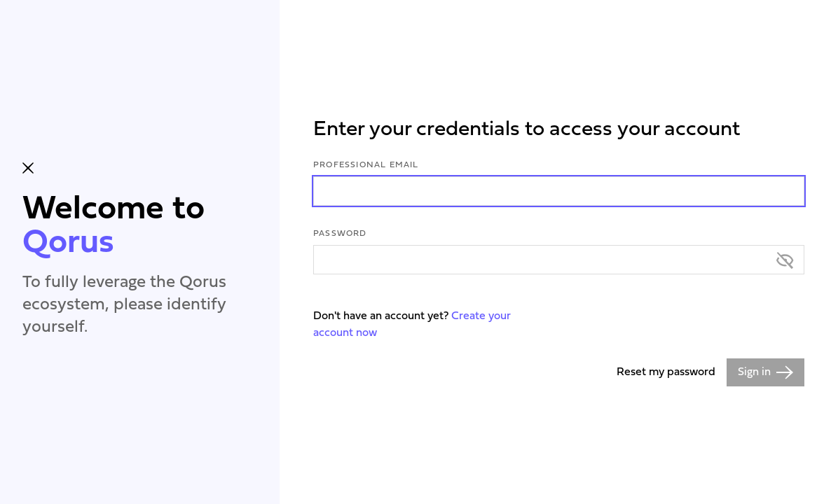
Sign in (765, 372)
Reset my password (666, 372)
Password (340, 234)
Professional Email (366, 165)
